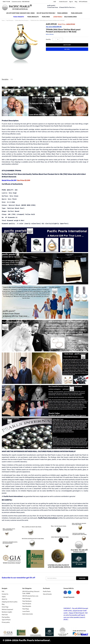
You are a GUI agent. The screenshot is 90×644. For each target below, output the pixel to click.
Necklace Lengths (7, 612)
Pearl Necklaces (77, 13)
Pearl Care (5, 615)
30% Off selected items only (46, 13)
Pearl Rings (47, 17)
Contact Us (5, 594)
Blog (76, 2)
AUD (55, 2)
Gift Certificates (83, 2)
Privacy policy (6, 622)
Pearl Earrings (63, 13)
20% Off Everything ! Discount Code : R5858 (20, 13)
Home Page (5, 607)
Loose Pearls (58, 17)
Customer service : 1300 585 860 (21, 2)
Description (5, 79)
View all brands (47, 594)
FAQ (3, 592)
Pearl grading (6, 617)
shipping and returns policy (10, 602)
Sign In (71, 2)
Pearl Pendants (19, 17)
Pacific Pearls (47, 592)
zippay (4, 597)
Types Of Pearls (6, 620)
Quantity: (48, 39)
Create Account (63, 2)
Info (12, 79)
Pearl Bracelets (34, 17)
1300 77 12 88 (6, 2)
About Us (4, 599)
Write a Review (50, 34)
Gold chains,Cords (70, 17)
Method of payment (7, 610)
